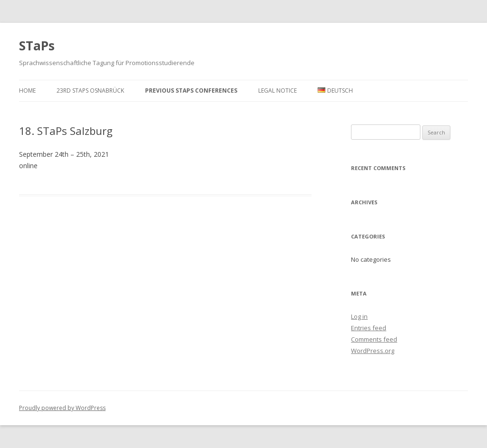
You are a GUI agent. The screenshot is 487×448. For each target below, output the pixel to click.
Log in (359, 316)
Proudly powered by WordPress (62, 408)
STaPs (37, 46)
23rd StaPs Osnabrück (90, 91)
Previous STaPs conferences (191, 91)
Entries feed (369, 328)
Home (27, 91)
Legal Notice (278, 91)
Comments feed (374, 339)
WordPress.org (373, 351)
